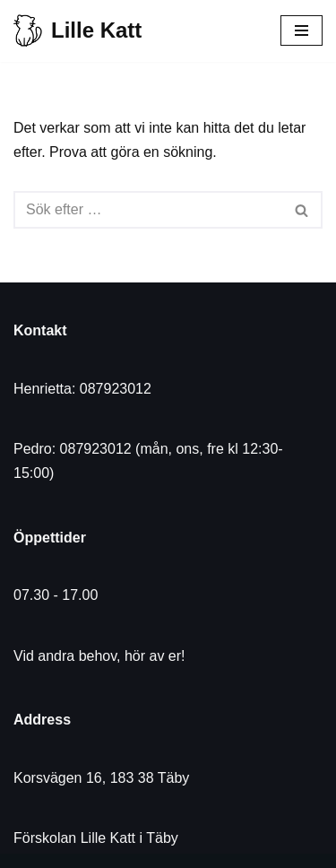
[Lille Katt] (78, 31)
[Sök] (148, 210)
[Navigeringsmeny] (302, 30)
